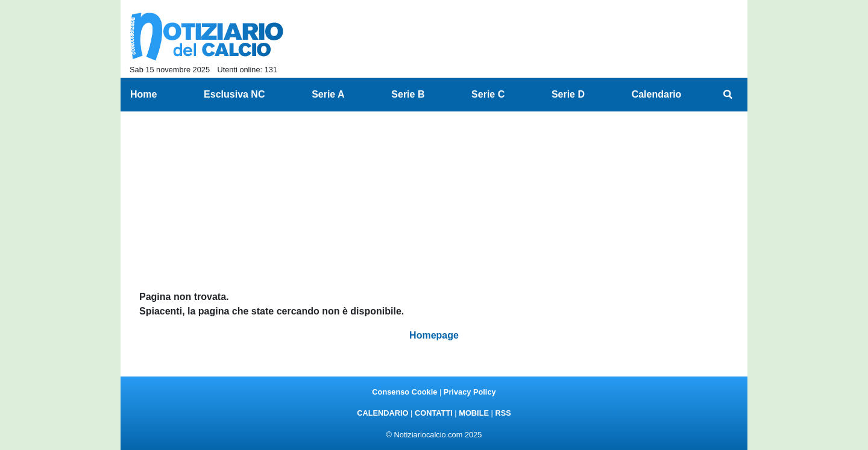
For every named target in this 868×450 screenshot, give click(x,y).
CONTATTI (434, 413)
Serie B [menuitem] (408, 94)
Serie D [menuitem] (568, 94)
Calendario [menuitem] (657, 94)
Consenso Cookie (404, 392)
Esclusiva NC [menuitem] (234, 94)
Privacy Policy (470, 392)
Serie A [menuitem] (328, 94)
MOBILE (474, 413)
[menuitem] (728, 95)
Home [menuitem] (143, 94)
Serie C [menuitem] (488, 94)
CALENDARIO (382, 413)
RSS (503, 413)
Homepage (434, 335)
